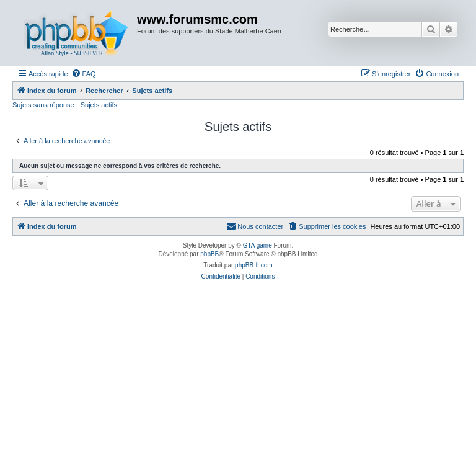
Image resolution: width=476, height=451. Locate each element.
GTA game (258, 245)
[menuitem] (84, 74)
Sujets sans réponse (43, 105)
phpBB (209, 254)
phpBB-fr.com (254, 265)
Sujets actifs (99, 105)
